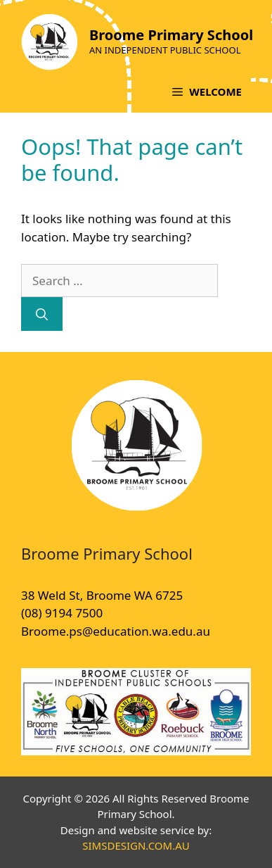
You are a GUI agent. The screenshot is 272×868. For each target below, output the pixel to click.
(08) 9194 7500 (62, 613)
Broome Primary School (171, 35)
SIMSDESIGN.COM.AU (136, 845)
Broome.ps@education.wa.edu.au (116, 631)
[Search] (42, 314)
